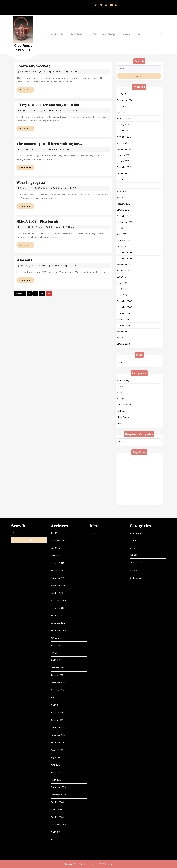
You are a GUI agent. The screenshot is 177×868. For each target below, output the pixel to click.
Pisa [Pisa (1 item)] (150, 478)
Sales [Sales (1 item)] (122, 485)
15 (42, 294)
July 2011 (121, 228)
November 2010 (124, 259)
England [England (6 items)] (139, 465)
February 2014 (124, 119)
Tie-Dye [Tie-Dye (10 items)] (123, 495)
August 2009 (123, 319)
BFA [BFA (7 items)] (143, 461)
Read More (27, 90)
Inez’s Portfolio (56, 34)
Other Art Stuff (124, 405)
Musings (121, 399)
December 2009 (124, 301)
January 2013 (123, 161)
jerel (44, 72)
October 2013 (123, 143)
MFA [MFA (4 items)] (129, 478)
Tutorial (121, 423)
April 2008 (122, 338)
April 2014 (122, 112)
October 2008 (124, 326)
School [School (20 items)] (132, 485)
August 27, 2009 (28, 110)
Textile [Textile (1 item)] (138, 492)
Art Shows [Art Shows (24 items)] (153, 458)
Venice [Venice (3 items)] (122, 499)
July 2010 (121, 277)
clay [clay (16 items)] (129, 465)
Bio (139, 34)
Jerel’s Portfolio (78, 34)
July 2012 (121, 179)
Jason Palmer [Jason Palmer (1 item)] (143, 472)
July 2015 (121, 94)
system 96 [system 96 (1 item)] (124, 492)
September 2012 (125, 173)
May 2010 (122, 289)
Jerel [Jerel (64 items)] (157, 472)
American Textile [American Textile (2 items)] (127, 458)
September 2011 (124, 222)
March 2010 (122, 295)
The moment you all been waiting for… (49, 144)
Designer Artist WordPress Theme (81, 864)
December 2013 (124, 131)
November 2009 (124, 307)
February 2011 (123, 240)
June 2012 (122, 185)
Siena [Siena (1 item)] (156, 485)
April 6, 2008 (27, 227)
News (120, 393)
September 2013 (125, 149)
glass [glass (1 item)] (134, 468)
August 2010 (123, 271)
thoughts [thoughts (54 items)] (150, 492)
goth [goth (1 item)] (154, 468)
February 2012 (124, 204)
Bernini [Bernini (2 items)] (133, 461)
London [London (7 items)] (141, 475)
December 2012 (124, 167)
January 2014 (123, 125)
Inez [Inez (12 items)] (121, 472)
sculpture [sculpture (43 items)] (144, 485)
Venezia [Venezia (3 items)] (148, 495)
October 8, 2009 (28, 72)
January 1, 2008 (28, 266)
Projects (126, 34)
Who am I (24, 260)
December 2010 (124, 252)
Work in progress (31, 183)
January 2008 (123, 344)
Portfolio (121, 411)
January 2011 (123, 246)
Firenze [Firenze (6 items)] (151, 465)
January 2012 (123, 210)
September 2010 (125, 265)
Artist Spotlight (124, 380)
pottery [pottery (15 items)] (123, 482)
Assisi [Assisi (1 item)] (122, 461)
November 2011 (124, 216)
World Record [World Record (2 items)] (140, 502)
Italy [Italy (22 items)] (130, 472)
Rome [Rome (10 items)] (147, 482)
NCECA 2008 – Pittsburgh (37, 221)
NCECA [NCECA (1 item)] (140, 478)
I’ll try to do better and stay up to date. (49, 105)
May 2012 (121, 192)
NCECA (120, 387)
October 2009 (124, 313)
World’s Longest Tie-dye (104, 34)
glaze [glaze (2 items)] (144, 468)
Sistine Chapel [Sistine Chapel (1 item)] (126, 489)
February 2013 (124, 155)
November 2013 (124, 137)
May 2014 (121, 106)
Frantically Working (33, 66)
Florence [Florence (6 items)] (123, 468)
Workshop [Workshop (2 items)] (124, 502)
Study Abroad (123, 417)
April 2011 (121, 234)
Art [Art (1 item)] (142, 458)
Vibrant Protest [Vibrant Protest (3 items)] (138, 499)
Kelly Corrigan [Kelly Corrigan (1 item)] (126, 475)
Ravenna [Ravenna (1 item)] (136, 482)
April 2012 (122, 198)
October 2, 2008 (28, 149)
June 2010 (122, 283)
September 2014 (125, 100)
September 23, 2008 (30, 188)
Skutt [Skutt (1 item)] (140, 489)
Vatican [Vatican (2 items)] (136, 495)
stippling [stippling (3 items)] (152, 489)
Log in (120, 362)
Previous (20, 294)
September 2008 (125, 332)
